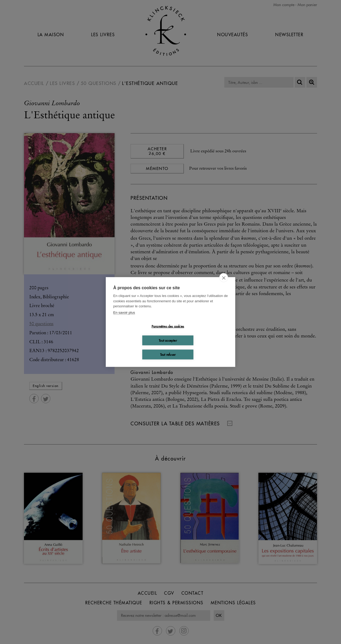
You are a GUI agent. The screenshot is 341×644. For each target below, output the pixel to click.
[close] (224, 278)
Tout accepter (168, 340)
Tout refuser (168, 354)
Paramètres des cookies (168, 326)
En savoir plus (124, 312)
